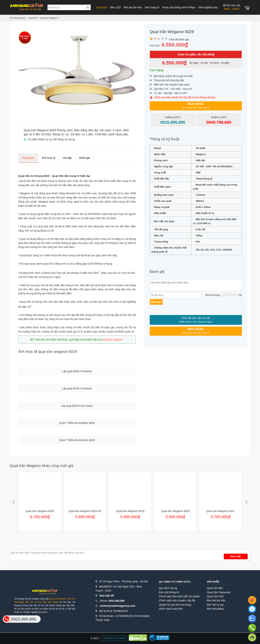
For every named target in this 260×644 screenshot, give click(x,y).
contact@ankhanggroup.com (117, 606)
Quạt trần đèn (215, 588)
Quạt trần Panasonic (219, 592)
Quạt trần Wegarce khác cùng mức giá (42, 466)
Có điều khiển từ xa (40, 139)
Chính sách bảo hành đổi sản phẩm (179, 596)
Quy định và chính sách (175, 582)
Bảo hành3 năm (25, 37)
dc (67, 134)
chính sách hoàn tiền (171, 609)
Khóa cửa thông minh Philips (179, 7)
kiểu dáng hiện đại (86, 130)
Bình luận (236, 556)
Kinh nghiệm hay (208, 7)
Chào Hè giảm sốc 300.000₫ (196, 54)
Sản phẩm (213, 582)
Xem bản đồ (107, 596)
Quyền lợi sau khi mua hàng (175, 605)
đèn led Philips (51, 602)
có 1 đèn (87, 134)
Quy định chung (168, 588)
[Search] (87, 7)
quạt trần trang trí (113, 340)
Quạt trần (102, 7)
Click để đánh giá (179, 40)
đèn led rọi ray (33, 602)
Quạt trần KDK (215, 596)
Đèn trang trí (152, 7)
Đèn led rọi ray (215, 605)
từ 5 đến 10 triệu (40, 134)
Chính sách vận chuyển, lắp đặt (177, 600)
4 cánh (117, 130)
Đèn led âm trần (133, 7)
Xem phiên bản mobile (114, 638)
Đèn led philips (215, 609)
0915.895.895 (117, 601)
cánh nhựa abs (118, 134)
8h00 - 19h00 (232, 7)
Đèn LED (115, 7)
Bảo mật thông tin (169, 592)
